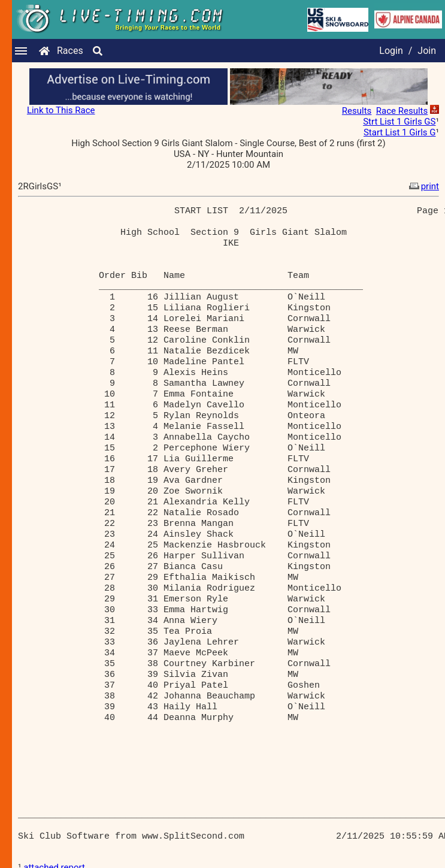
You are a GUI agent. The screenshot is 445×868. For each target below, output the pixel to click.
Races (70, 51)
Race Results (402, 111)
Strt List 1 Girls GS (399, 122)
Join (427, 51)
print (423, 186)
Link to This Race (61, 110)
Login (391, 51)
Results (357, 111)
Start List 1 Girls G (400, 132)
